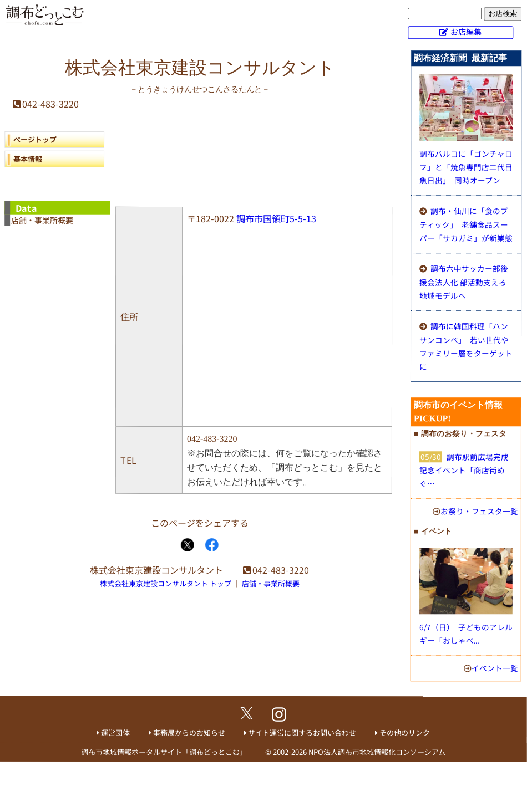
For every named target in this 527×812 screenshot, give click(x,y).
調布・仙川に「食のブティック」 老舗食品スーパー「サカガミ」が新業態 (466, 224)
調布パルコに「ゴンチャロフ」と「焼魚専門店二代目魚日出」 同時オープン (466, 167)
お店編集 (466, 32)
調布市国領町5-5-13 (276, 218)
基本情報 (28, 159)
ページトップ (35, 139)
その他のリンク (405, 732)
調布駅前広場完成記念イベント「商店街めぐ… (464, 470)
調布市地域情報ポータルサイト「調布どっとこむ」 (164, 752)
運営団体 (115, 732)
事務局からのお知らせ (189, 732)
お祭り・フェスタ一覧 (479, 511)
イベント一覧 (495, 668)
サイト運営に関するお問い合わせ (302, 732)
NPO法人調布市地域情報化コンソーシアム (377, 752)
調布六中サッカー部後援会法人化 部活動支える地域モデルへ (464, 282)
